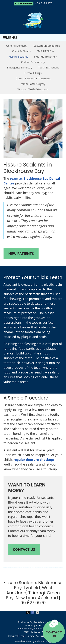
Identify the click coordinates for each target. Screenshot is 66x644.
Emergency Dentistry (20, 67)
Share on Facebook (33, 613)
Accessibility (42, 636)
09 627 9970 (45, 4)
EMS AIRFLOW (45, 51)
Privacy (30, 636)
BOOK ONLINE (24, 4)
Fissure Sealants (18, 56)
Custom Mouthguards (47, 46)
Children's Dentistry (33, 62)
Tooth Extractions (49, 67)
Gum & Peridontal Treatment (33, 78)
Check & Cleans (21, 51)
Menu (10, 38)
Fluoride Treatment (46, 56)
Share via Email (38, 613)
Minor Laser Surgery (33, 84)
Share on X (28, 613)
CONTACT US (54, 634)
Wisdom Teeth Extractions (33, 89)
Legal (22, 636)
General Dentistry (17, 46)
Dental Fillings (33, 73)
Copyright (13, 636)
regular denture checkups (34, 460)
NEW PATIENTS (21, 254)
